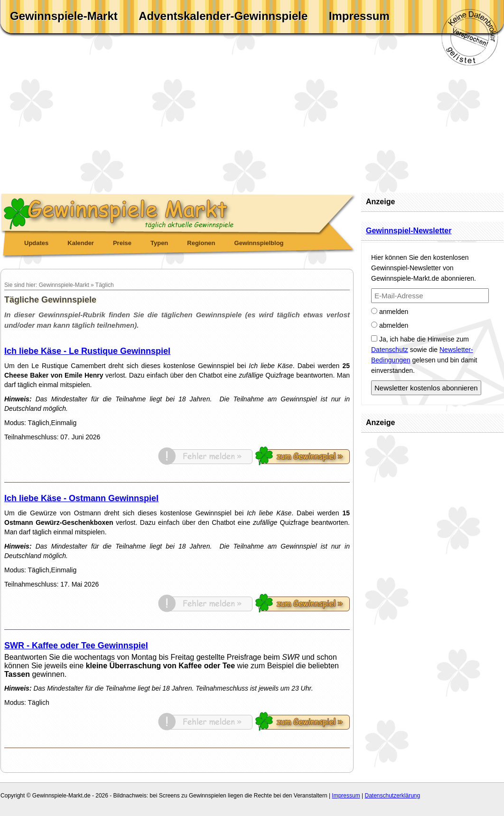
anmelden (390, 312)
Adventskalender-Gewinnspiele (223, 16)
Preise (122, 243)
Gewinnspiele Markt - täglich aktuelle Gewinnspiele (178, 212)
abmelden (390, 325)
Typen (159, 243)
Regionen (201, 243)
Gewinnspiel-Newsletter (409, 231)
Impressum (359, 16)
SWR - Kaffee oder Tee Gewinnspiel (76, 645)
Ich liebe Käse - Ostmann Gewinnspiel (81, 498)
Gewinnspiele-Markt (64, 16)
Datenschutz (390, 350)
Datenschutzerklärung (392, 796)
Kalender (81, 243)
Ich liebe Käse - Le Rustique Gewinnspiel (87, 351)
